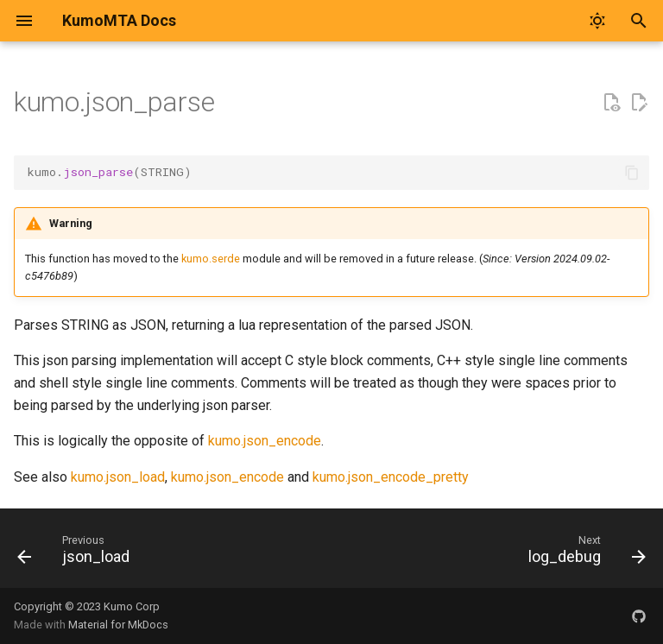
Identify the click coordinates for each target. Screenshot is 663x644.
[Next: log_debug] (584, 553)
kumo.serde (211, 259)
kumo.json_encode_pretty (391, 477)
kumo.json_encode (265, 441)
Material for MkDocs (118, 625)
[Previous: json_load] (77, 553)
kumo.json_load (118, 477)
